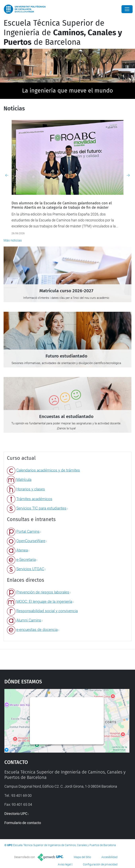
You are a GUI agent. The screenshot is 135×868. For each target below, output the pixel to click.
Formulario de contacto (23, 823)
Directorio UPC (16, 814)
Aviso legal (64, 864)
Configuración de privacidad (100, 864)
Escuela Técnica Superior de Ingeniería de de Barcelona (63, 33)
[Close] (127, 9)
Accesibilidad (109, 857)
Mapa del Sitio (82, 857)
